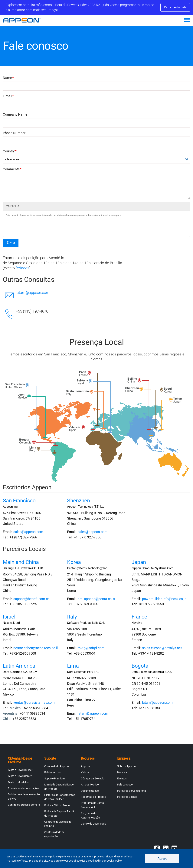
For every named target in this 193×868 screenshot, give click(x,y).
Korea (74, 562)
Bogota (140, 666)
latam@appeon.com (33, 293)
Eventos (122, 778)
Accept (162, 858)
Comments (11, 169)
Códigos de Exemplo (93, 778)
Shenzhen (79, 501)
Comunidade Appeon (57, 766)
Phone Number (14, 133)
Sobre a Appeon (126, 766)
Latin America (19, 666)
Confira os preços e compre (24, 805)
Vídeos (85, 772)
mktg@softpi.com (91, 648)
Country (9, 151)
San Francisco (19, 501)
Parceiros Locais (127, 797)
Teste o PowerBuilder (20, 770)
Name (7, 78)
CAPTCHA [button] (13, 206)
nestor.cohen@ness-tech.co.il (36, 648)
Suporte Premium (54, 778)
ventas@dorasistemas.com (34, 702)
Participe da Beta (175, 7)
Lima (73, 666)
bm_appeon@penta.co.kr (96, 599)
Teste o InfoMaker (18, 782)
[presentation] (34, 226)
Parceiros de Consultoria (132, 791)
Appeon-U (87, 766)
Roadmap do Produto (93, 797)
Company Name (15, 114)
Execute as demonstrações (24, 788)
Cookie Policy (114, 861)
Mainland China (21, 562)
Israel (9, 617)
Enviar (11, 243)
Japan (139, 562)
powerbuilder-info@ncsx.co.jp (164, 599)
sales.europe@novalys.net (162, 648)
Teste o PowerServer (20, 776)
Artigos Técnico (90, 785)
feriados (22, 268)
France (139, 617)
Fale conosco (125, 785)
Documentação (90, 791)
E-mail (7, 96)
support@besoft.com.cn (31, 599)
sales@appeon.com (28, 532)
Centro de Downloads (93, 824)
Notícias (122, 772)
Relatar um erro (53, 772)
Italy (72, 617)
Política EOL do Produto (58, 805)
